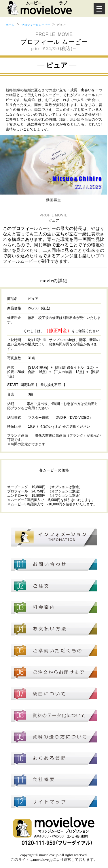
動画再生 (54, 200)
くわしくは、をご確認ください (61, 331)
